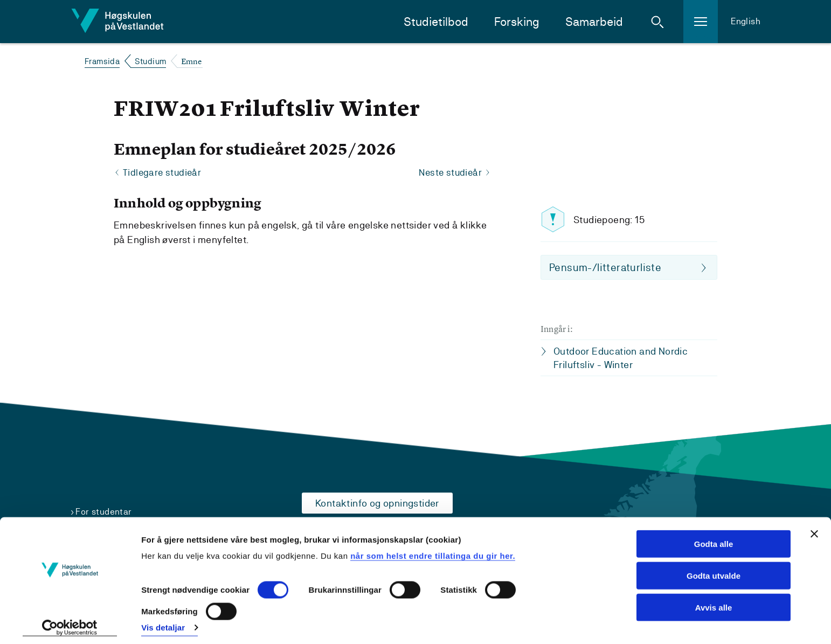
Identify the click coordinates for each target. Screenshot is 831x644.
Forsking (517, 22)
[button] (657, 22)
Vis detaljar (163, 623)
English (746, 21)
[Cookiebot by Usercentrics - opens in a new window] (70, 623)
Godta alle (714, 539)
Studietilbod (436, 22)
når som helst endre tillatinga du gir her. (433, 550)
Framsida (102, 61)
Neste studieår (449, 173)
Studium (151, 61)
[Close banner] (814, 529)
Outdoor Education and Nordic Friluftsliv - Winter (621, 358)
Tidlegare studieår (163, 173)
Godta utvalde (714, 570)
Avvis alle (714, 602)
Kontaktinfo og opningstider (377, 503)
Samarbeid (594, 22)
